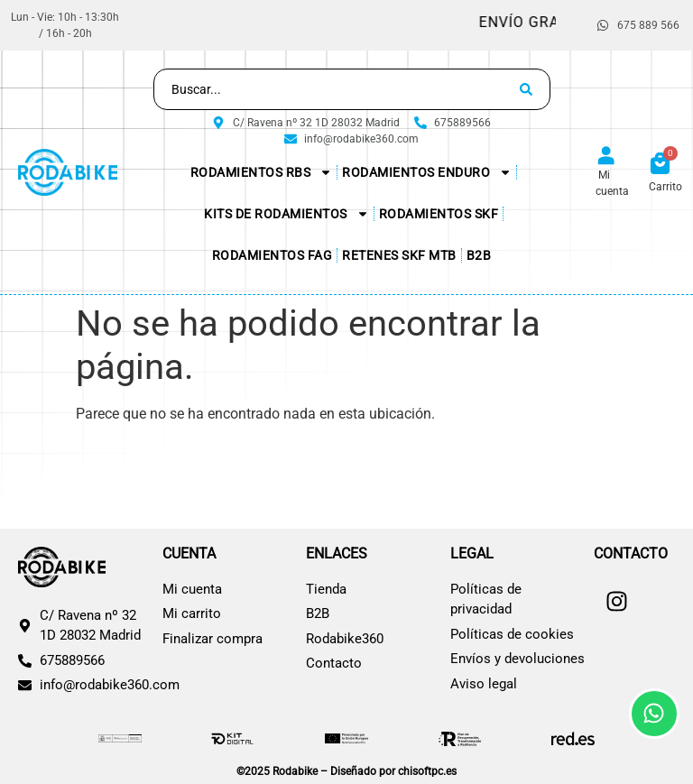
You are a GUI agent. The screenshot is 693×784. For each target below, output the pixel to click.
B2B (479, 255)
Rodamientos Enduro (427, 172)
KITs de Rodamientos (286, 214)
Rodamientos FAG (273, 255)
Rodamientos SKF (439, 214)
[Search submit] (526, 89)
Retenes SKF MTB (399, 255)
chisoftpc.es (427, 771)
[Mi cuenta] (606, 157)
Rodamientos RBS (262, 172)
